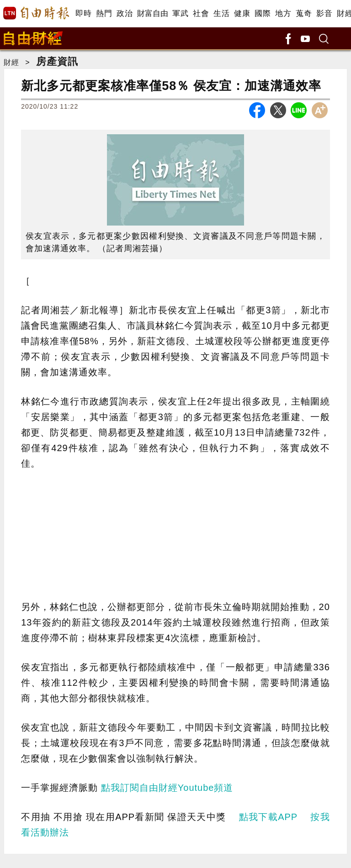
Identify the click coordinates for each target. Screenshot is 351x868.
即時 (83, 13)
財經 (11, 62)
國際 (263, 13)
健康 (242, 13)
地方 (283, 13)
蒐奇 (304, 13)
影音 (324, 13)
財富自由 (152, 13)
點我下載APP (268, 817)
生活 (221, 13)
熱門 (104, 13)
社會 (201, 13)
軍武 (180, 13)
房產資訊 (57, 61)
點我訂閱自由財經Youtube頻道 (167, 788)
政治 (125, 13)
